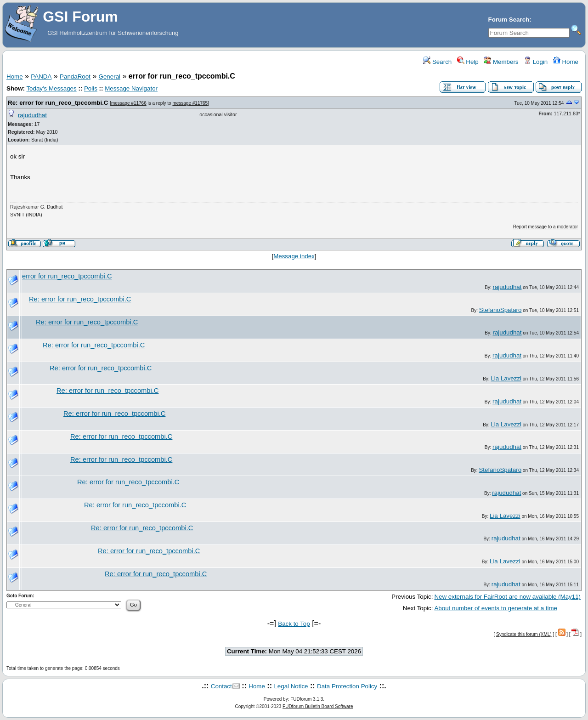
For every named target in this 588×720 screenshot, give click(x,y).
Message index (294, 256)
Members (501, 62)
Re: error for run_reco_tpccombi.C (58, 103)
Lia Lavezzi (506, 378)
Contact (221, 686)
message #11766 (129, 103)
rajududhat (32, 115)
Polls (91, 88)
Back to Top (294, 624)
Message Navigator (131, 88)
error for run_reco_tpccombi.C (67, 276)
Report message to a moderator (546, 227)
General (110, 77)
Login (536, 62)
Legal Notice (291, 686)
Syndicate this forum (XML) (524, 634)
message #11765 (190, 103)
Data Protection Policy (347, 686)
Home (566, 62)
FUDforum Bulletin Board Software (318, 706)
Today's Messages (51, 88)
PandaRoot (75, 77)
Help (468, 62)
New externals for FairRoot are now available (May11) (507, 597)
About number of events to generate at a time (495, 608)
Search (437, 62)
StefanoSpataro (500, 310)
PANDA (41, 77)
